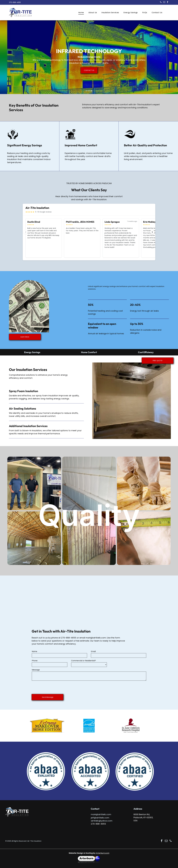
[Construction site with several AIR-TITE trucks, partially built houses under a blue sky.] (34, 483)
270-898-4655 (69, 638)
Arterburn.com (103, 853)
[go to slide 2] (88, 91)
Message (36, 670)
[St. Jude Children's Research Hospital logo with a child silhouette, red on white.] (131, 726)
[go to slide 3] (90, 91)
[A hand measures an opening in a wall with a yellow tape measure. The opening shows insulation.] (144, 538)
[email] (164, 2)
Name (34, 651)
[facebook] (168, 2)
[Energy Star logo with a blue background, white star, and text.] (89, 726)
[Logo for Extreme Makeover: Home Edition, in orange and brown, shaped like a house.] (47, 726)
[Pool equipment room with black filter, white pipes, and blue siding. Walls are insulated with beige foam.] (34, 538)
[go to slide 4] (92, 91)
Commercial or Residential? (83, 661)
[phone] (161, 2)
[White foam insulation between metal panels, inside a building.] (89, 483)
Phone (35, 661)
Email (93, 651)
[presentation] (49, 687)
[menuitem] (81, 13)
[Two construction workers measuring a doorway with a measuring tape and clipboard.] (89, 538)
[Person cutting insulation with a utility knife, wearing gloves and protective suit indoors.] (144, 483)
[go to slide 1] (86, 91)
